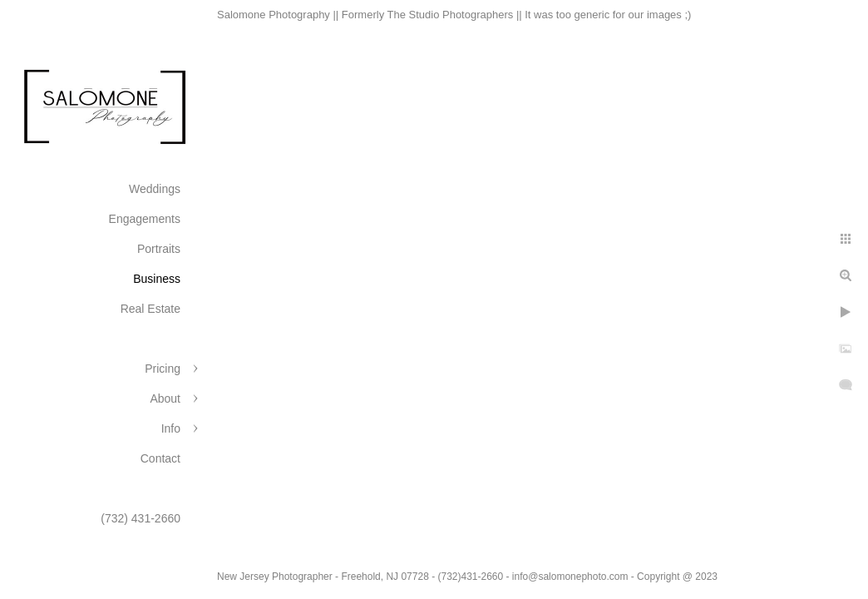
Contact (160, 458)
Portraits (159, 249)
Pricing (163, 369)
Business (157, 279)
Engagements (145, 219)
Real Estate (150, 309)
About (165, 399)
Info (171, 428)
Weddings (155, 189)
